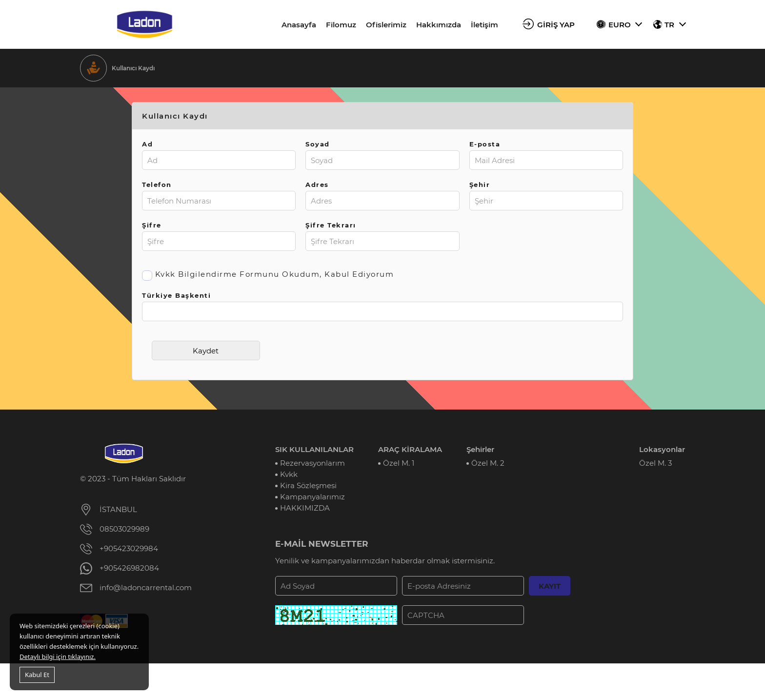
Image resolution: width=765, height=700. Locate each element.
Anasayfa (299, 25)
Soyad (318, 144)
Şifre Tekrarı (331, 225)
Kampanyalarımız (312, 497)
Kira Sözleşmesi (308, 485)
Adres (317, 185)
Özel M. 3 (655, 463)
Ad (147, 144)
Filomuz (341, 25)
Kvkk (289, 474)
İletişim (484, 25)
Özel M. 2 (488, 463)
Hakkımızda (439, 25)
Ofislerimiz (386, 25)
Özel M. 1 (399, 463)
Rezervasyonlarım (312, 463)
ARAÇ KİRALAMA (410, 449)
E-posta (485, 144)
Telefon (157, 185)
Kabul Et (37, 675)
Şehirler (480, 449)
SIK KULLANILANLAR (314, 449)
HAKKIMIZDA (305, 508)
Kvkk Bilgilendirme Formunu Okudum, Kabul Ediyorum (275, 274)
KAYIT (550, 586)
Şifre (152, 225)
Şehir (480, 185)
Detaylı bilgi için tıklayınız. (58, 657)
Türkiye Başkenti (176, 295)
